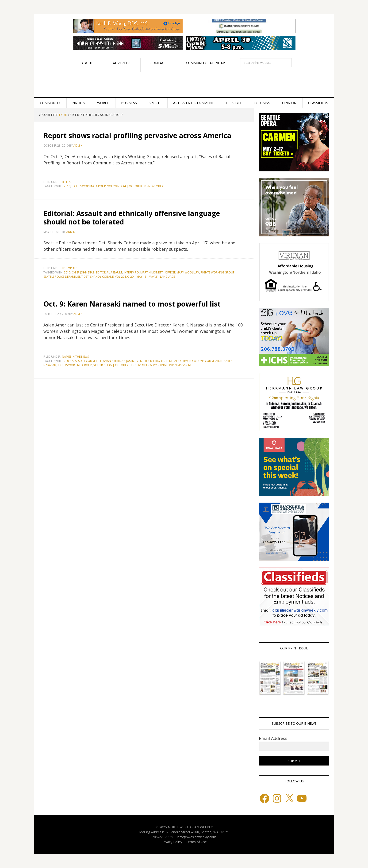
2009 (67, 361)
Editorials (70, 268)
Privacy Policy (172, 842)
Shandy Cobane (102, 277)
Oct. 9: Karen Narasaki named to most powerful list (132, 304)
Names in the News (75, 357)
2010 (67, 186)
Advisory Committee (87, 361)
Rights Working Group (89, 186)
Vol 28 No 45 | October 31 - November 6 (123, 365)
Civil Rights (157, 361)
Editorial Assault (109, 272)
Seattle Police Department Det (66, 277)
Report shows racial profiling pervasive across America (138, 135)
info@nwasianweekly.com (197, 837)
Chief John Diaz (83, 272)
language (168, 277)
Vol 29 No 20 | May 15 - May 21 (137, 277)
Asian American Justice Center (125, 361)
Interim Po (131, 272)
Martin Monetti (152, 272)
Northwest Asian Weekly (184, 85)
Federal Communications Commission (194, 361)
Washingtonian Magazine (172, 365)
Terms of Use (196, 842)
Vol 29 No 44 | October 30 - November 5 (136, 186)
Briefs (66, 182)
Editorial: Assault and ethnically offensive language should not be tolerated (132, 218)
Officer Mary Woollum (182, 272)
